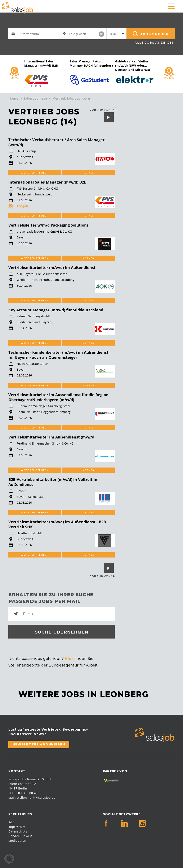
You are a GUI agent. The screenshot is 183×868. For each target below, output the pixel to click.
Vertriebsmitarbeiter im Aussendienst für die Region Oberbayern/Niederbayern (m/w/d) (58, 397)
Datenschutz (18, 831)
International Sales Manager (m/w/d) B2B (47, 182)
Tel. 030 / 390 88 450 (24, 793)
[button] (9, 859)
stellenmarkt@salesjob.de (36, 798)
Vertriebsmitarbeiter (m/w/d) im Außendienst (52, 267)
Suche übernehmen (62, 632)
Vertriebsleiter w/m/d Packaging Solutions (48, 225)
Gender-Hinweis (20, 836)
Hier (69, 659)
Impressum (17, 827)
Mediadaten (17, 841)
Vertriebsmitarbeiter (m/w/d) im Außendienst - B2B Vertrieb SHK (57, 524)
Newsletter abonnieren (39, 744)
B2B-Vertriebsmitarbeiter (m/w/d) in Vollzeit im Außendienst (53, 482)
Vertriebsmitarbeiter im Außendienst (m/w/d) (52, 437)
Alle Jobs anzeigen (155, 43)
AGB (11, 822)
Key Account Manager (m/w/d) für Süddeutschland (56, 310)
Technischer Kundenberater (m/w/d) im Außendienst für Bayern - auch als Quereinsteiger (58, 355)
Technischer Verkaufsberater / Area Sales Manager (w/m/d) (56, 142)
